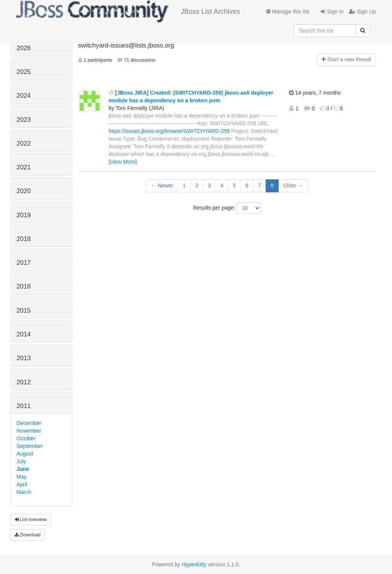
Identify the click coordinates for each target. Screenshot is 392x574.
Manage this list (288, 11)
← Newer (162, 185)
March (24, 492)
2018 (24, 239)
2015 (24, 311)
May (21, 477)
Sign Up (363, 11)
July (21, 461)
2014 (24, 334)
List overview (31, 520)
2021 (24, 167)
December (29, 423)
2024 (24, 96)
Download (28, 535)
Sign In (332, 11)
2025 (24, 72)
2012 (24, 382)
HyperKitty (194, 564)
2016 (24, 286)
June (23, 469)
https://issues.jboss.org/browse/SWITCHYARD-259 (169, 131)
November (29, 431)
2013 (24, 358)
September (29, 446)
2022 (24, 143)
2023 (24, 120)
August (25, 454)
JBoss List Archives (128, 11)
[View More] (123, 162)
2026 (24, 48)
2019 (24, 215)
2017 (24, 263)
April (22, 484)
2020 (24, 191)
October (26, 438)
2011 (24, 406)
